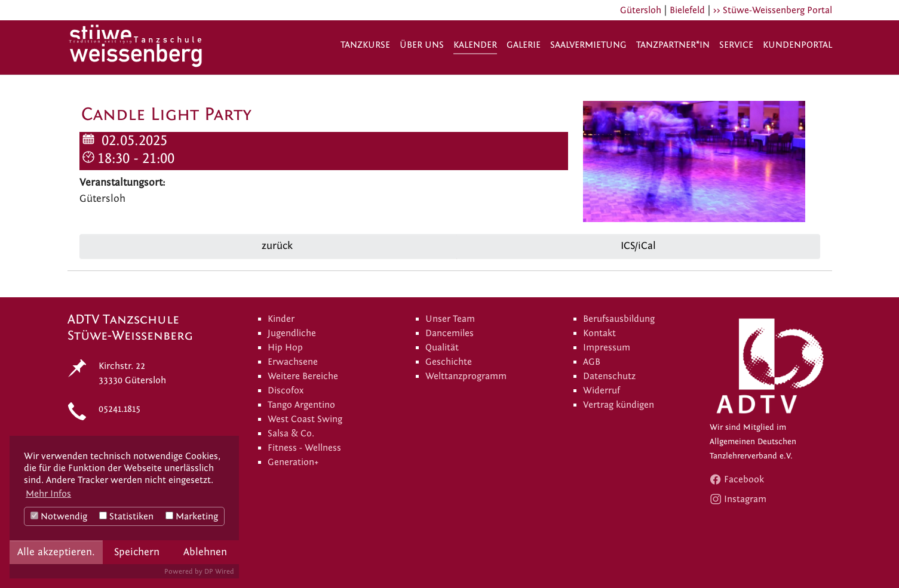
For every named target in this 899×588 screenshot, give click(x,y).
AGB (592, 362)
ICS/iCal (638, 246)
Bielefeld (687, 10)
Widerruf (602, 390)
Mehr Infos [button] (48, 494)
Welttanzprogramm (466, 376)
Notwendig (59, 516)
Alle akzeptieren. (56, 552)
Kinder (281, 319)
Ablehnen (205, 552)
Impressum (607, 347)
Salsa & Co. (291, 433)
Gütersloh (641, 10)
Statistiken (126, 516)
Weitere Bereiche (303, 376)
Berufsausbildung (619, 319)
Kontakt (599, 333)
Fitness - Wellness (304, 448)
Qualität (442, 347)
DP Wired (219, 571)
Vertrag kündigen (619, 405)
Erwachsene (293, 362)
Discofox (286, 390)
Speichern (137, 552)
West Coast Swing (305, 419)
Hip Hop (285, 347)
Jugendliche (292, 333)
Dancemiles (450, 333)
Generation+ (293, 462)
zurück (276, 246)
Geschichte (449, 362)
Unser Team (450, 319)
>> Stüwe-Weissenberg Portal (773, 10)
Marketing (192, 516)
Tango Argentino (301, 405)
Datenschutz (609, 376)
